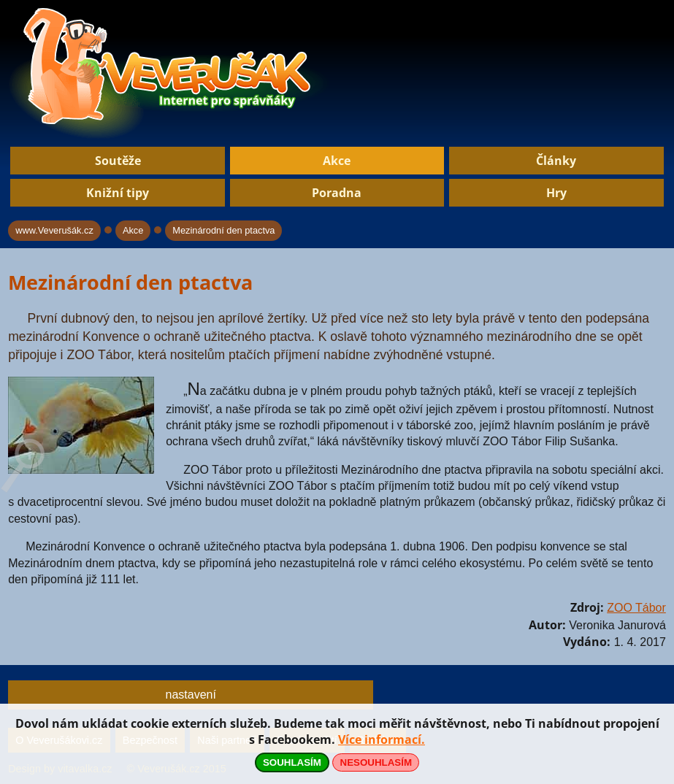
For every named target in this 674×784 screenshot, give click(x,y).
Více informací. (382, 739)
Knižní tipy (118, 193)
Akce (337, 161)
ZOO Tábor (636, 608)
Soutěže (118, 161)
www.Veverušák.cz (54, 230)
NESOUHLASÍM (376, 762)
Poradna (337, 193)
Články (556, 161)
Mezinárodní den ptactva (223, 230)
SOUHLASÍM (292, 762)
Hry (556, 193)
